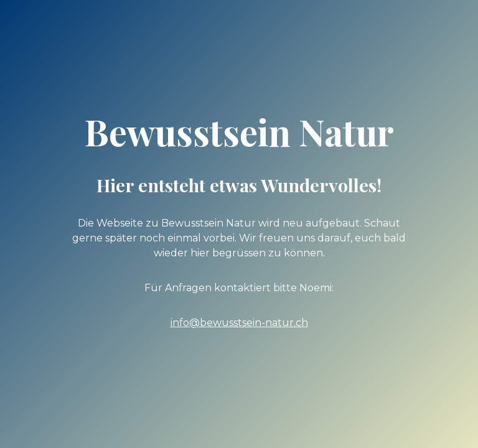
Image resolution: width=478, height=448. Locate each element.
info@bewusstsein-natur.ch (239, 323)
